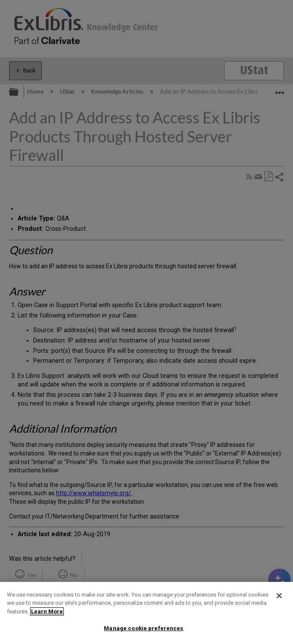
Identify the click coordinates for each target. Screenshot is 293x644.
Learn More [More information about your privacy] (47, 611)
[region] (146, 613)
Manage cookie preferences (143, 628)
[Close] (279, 596)
